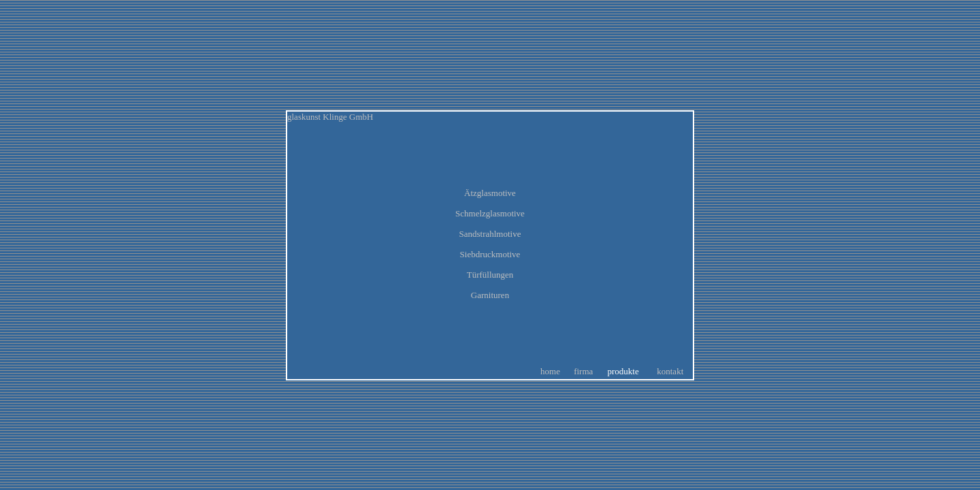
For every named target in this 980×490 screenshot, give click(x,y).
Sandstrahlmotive (490, 234)
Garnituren (490, 295)
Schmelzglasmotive (490, 213)
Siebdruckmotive (490, 254)
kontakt (670, 371)
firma (583, 371)
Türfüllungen (490, 275)
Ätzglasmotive (490, 193)
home (550, 371)
